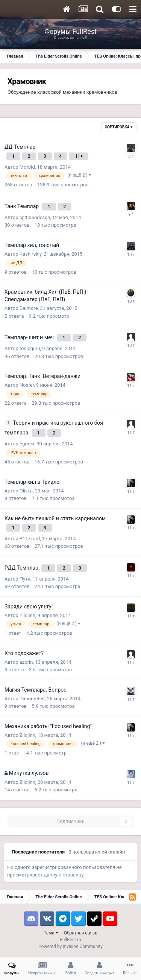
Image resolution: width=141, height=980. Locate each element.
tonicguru (30, 348)
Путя (25, 579)
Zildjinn (27, 615)
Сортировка (119, 127)
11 (79, 156)
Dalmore (29, 308)
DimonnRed (32, 699)
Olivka (26, 491)
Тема (51, 933)
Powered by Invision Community (70, 946)
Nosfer (27, 385)
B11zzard (30, 539)
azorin (26, 662)
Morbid (27, 167)
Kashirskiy (31, 254)
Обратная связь (81, 933)
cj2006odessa (35, 217)
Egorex (27, 444)
